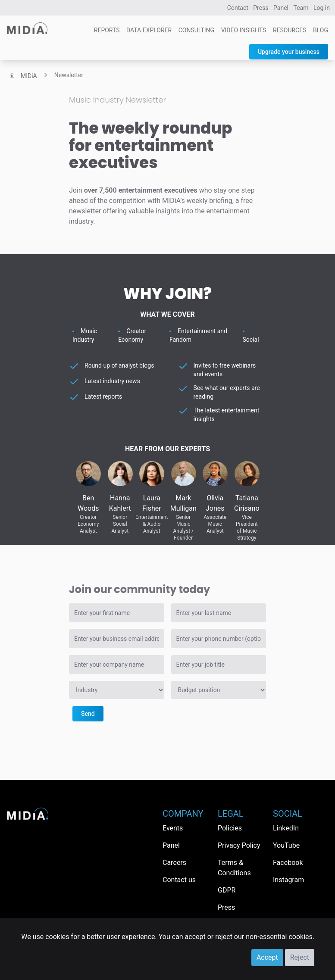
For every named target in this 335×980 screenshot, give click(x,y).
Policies (230, 828)
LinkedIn (286, 828)
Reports (107, 30)
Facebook (288, 863)
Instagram (288, 880)
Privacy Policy (239, 845)
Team (301, 8)
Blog (321, 30)
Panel (281, 8)
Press (261, 8)
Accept (267, 957)
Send (88, 714)
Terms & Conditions (234, 868)
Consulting (196, 30)
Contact (238, 8)
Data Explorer (149, 30)
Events (173, 828)
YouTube (286, 845)
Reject (300, 957)
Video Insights (244, 30)
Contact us (179, 880)
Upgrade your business (289, 52)
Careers (174, 863)
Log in (322, 8)
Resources (290, 30)
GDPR (227, 890)
